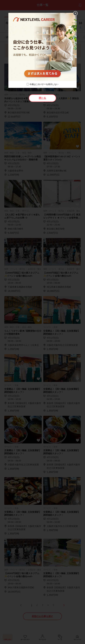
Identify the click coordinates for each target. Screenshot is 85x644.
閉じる (42, 98)
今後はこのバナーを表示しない (44, 84)
